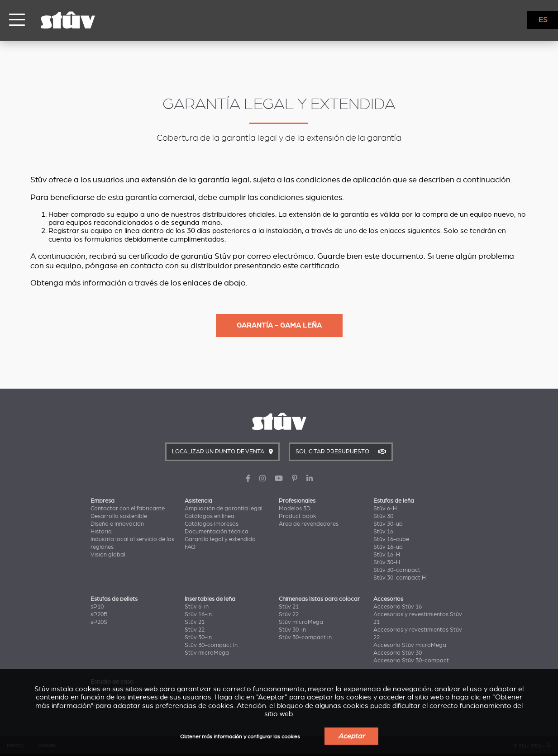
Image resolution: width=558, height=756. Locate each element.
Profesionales (297, 501)
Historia (101, 532)
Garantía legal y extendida (220, 539)
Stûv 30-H (387, 562)
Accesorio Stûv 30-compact (411, 661)
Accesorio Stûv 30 (398, 653)
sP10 (97, 607)
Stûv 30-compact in (211, 645)
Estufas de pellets (114, 599)
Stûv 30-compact (397, 570)
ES (543, 20)
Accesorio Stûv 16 (398, 607)
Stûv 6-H (385, 509)
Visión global (108, 555)
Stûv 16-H (387, 555)
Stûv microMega (207, 653)
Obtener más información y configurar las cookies (240, 737)
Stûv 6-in (197, 607)
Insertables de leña (210, 599)
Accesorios (388, 599)
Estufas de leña (394, 501)
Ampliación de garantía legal (224, 509)
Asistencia (198, 501)
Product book (298, 516)
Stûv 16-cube (391, 539)
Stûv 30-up (388, 524)
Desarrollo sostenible (119, 516)
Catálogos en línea (210, 516)
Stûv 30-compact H (400, 578)
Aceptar (351, 736)
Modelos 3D (295, 509)
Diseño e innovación (117, 524)
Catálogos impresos (212, 524)
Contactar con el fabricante (128, 509)
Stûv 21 (195, 622)
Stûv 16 (383, 532)
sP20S (99, 622)
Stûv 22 (195, 630)
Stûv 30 (383, 516)
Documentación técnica (217, 532)
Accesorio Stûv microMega (410, 645)
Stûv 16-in (198, 614)
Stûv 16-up (388, 547)
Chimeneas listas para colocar (319, 599)
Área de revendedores (309, 524)
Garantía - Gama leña (279, 325)
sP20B (99, 614)
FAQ (190, 547)
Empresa (103, 501)
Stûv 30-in (198, 637)
